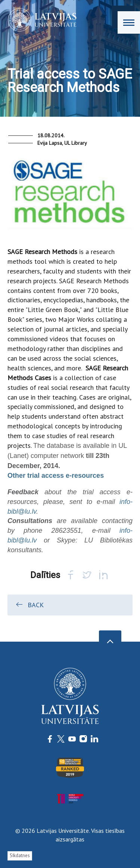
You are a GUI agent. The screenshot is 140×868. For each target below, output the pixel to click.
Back (29, 605)
